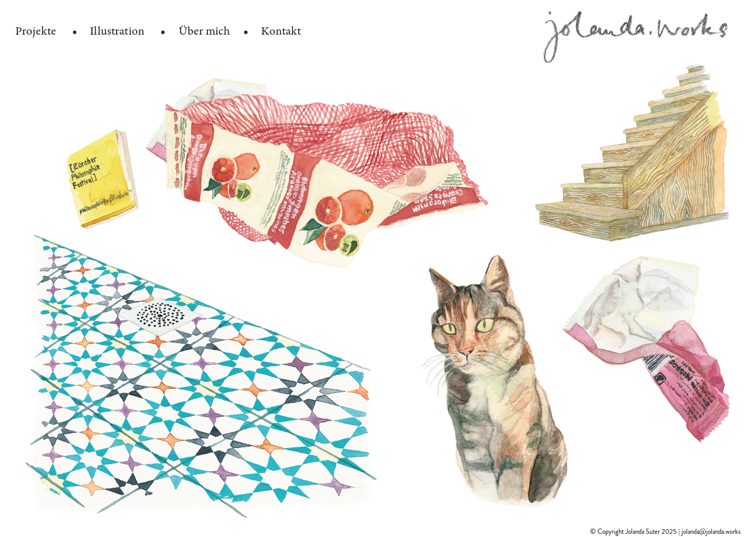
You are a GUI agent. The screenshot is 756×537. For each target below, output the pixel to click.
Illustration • (128, 31)
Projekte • (46, 31)
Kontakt (281, 31)
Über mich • (213, 31)
